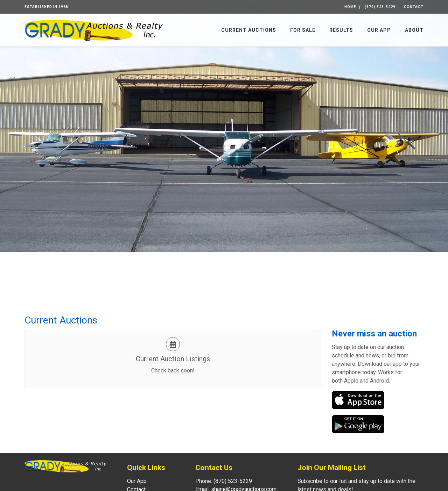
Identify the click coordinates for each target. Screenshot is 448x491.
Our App (379, 30)
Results (341, 30)
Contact (414, 7)
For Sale (303, 30)
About (414, 30)
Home (350, 7)
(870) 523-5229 (380, 7)
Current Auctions (249, 30)
